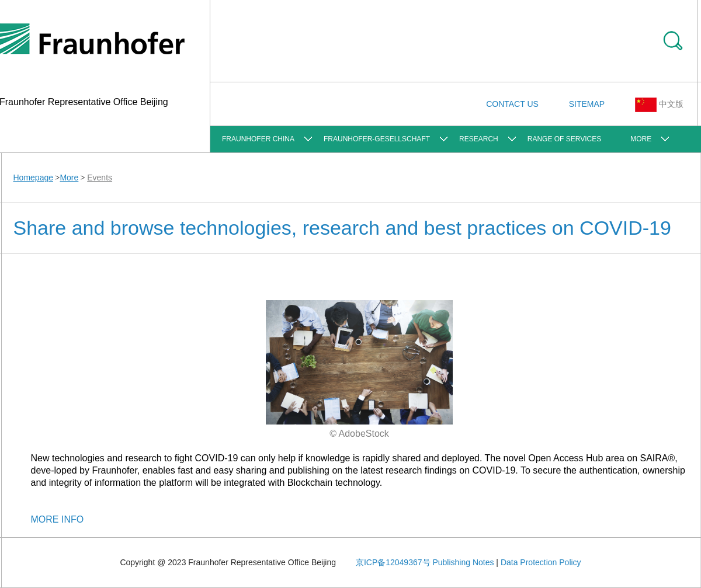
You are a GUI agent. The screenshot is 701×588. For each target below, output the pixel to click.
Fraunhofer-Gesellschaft (377, 139)
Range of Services (564, 139)
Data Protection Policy (541, 562)
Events (100, 178)
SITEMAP (587, 104)
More (641, 139)
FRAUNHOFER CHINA (258, 139)
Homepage (34, 178)
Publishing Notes (463, 562)
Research (479, 139)
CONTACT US (512, 104)
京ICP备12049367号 (393, 562)
